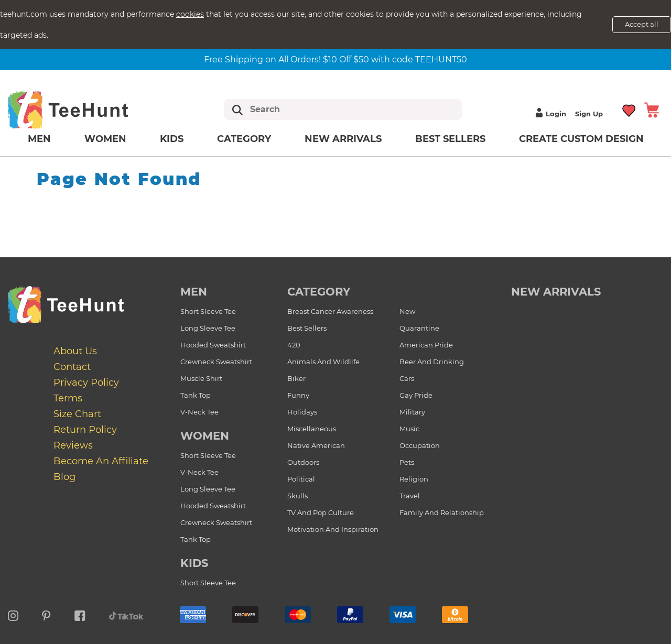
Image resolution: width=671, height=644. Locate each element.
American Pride (426, 345)
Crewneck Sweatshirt (216, 362)
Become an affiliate (101, 461)
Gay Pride (416, 395)
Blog (64, 477)
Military (412, 412)
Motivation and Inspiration (333, 529)
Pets (407, 462)
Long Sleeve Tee (208, 328)
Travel (410, 496)
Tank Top (196, 395)
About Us (75, 351)
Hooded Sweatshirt (213, 345)
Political (301, 479)
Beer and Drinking (432, 362)
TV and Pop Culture (321, 512)
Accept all (642, 24)
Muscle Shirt (201, 378)
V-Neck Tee (199, 412)
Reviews (73, 445)
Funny (298, 395)
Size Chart (77, 414)
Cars (407, 378)
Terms (68, 398)
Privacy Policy (86, 383)
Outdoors (303, 462)
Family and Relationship (442, 512)
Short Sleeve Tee (208, 311)
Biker (296, 378)
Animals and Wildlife (323, 362)
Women (105, 139)
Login (549, 114)
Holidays (302, 412)
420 (294, 345)
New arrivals (343, 139)
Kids (172, 139)
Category (244, 139)
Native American (316, 445)
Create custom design (581, 139)
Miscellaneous (312, 429)
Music (409, 429)
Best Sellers (450, 139)
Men (39, 139)
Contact (72, 367)
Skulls (297, 496)
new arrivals (556, 292)
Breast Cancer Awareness (330, 311)
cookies (190, 14)
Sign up (589, 114)
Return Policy (85, 430)
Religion (414, 479)
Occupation (420, 445)
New (407, 311)
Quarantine (419, 328)
